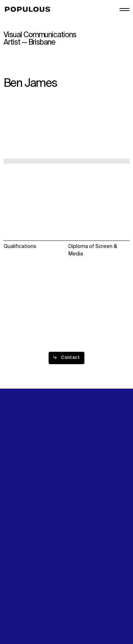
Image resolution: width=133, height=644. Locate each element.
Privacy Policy (19, 593)
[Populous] (30, 10)
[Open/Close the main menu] (124, 10)
